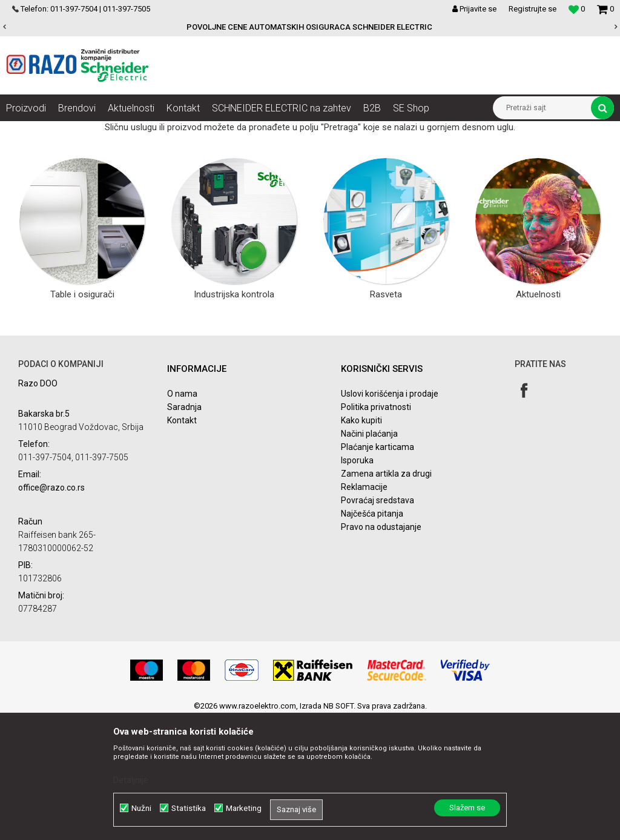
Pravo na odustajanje (381, 648)
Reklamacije (364, 608)
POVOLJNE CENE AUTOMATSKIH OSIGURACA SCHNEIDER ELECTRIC (309, 27)
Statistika (189, 808)
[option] (310, 27)
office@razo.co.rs (51, 609)
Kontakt (182, 541)
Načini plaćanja (369, 555)
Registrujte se (533, 9)
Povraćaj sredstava (378, 621)
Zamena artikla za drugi (386, 595)
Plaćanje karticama (378, 568)
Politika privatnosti (376, 528)
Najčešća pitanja (372, 635)
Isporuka (357, 581)
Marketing (244, 808)
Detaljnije (131, 780)
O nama (182, 515)
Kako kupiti (361, 541)
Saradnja (184, 528)
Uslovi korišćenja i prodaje (390, 515)
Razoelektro (26, 130)
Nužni (141, 808)
